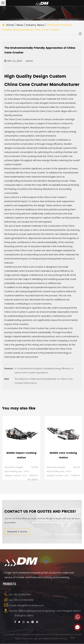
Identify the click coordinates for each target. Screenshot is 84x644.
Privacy (63, 639)
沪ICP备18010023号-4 (49, 639)
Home (10, 25)
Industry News (35, 25)
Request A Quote (17, 532)
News (20, 25)
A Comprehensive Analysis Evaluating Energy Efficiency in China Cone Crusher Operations (39, 370)
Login (35, 639)
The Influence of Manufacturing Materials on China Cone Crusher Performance (39, 381)
